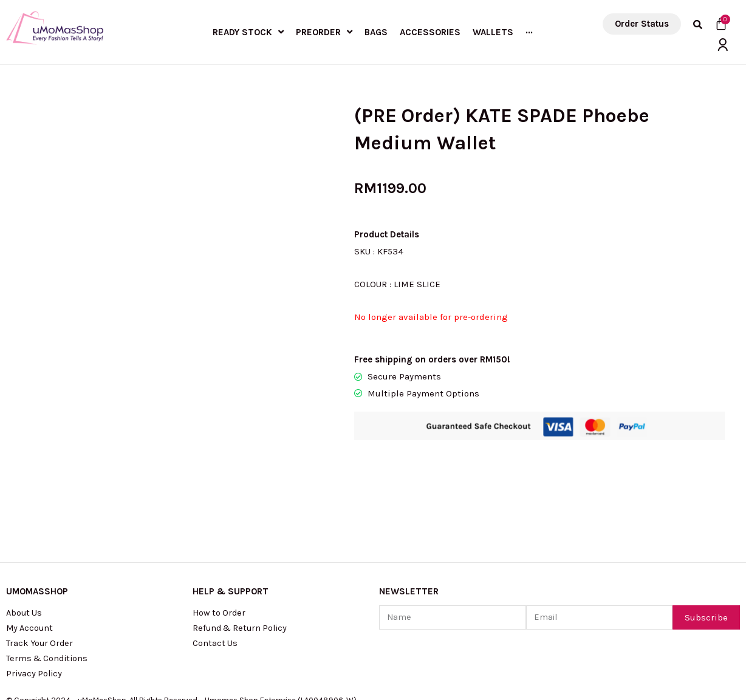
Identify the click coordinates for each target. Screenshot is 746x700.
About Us (25, 553)
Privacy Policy (36, 616)
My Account (31, 569)
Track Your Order (41, 585)
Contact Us (215, 585)
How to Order (220, 553)
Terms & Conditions (49, 600)
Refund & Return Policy (242, 569)
